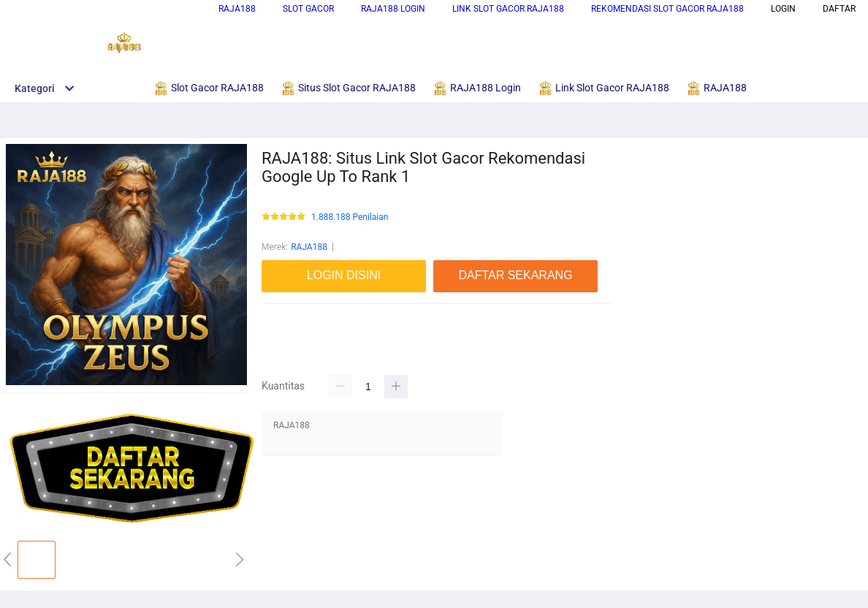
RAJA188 (237, 9)
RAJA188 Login (393, 9)
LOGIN (783, 9)
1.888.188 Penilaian (350, 217)
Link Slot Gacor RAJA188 (508, 9)
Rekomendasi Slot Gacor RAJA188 (667, 9)
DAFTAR (839, 9)
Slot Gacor (308, 9)
